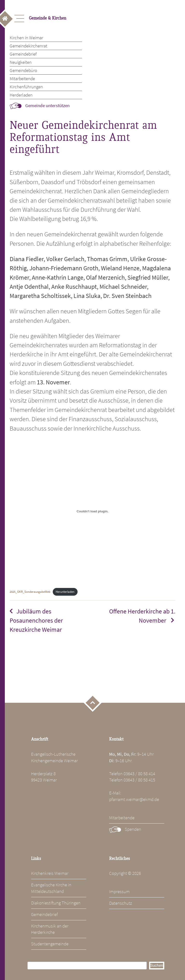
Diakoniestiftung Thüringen (56, 903)
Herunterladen (65, 592)
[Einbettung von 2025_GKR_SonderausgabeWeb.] (92, 511)
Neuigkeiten (21, 62)
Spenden (133, 829)
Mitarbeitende (22, 78)
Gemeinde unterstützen (47, 105)
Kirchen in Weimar (26, 38)
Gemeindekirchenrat (28, 46)
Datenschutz (121, 903)
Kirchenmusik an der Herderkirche (50, 929)
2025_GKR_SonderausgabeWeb (30, 592)
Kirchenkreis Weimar (50, 873)
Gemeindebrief (23, 54)
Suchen (157, 965)
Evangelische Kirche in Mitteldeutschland (51, 888)
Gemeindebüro (23, 70)
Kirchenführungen (26, 87)
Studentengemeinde (50, 944)
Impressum (119, 891)
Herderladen (21, 95)
